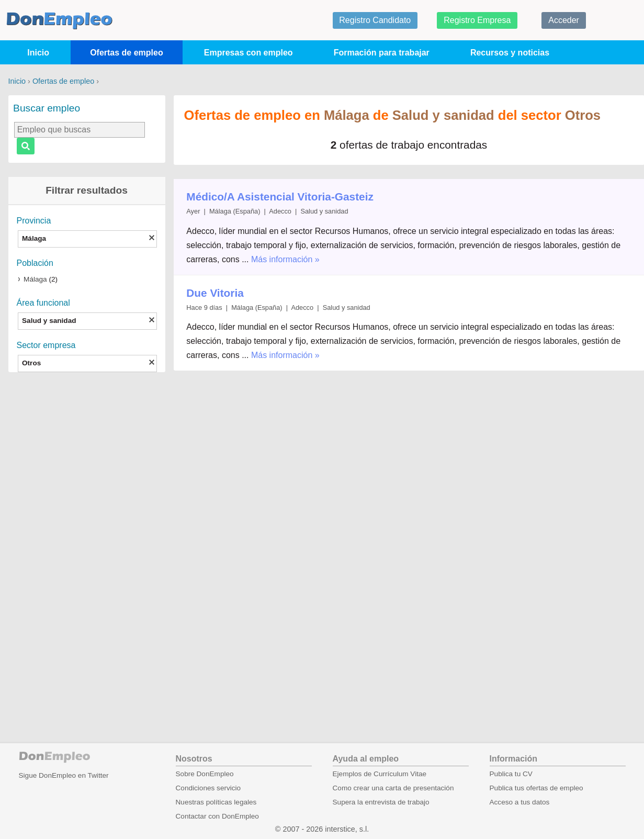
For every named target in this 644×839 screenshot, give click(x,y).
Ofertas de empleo (127, 53)
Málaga (35, 279)
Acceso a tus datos (520, 802)
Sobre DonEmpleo (205, 774)
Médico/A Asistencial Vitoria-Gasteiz (280, 197)
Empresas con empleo (248, 53)
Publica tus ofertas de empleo (536, 788)
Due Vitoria (215, 293)
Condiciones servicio (208, 788)
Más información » (285, 259)
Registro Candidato (375, 20)
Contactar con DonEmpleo (217, 816)
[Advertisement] (87, 543)
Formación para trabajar (382, 53)
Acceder (564, 20)
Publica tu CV (511, 774)
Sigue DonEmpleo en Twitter (64, 775)
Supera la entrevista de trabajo (381, 802)
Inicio (38, 53)
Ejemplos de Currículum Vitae (380, 774)
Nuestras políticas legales (216, 802)
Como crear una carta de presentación (393, 788)
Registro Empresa (477, 20)
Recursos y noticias (510, 53)
